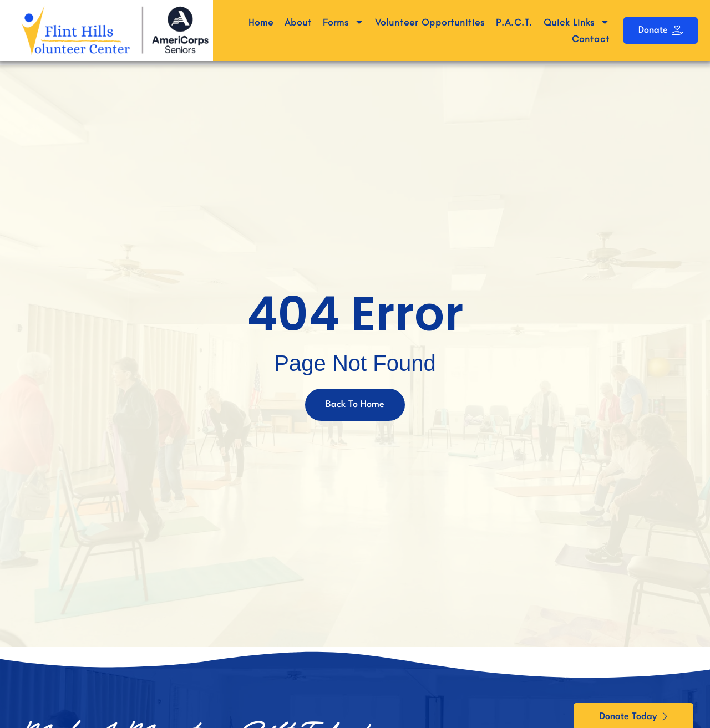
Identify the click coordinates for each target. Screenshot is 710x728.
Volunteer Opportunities (430, 22)
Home (261, 22)
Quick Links (577, 22)
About (298, 22)
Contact (591, 39)
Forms (343, 22)
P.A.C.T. (514, 22)
